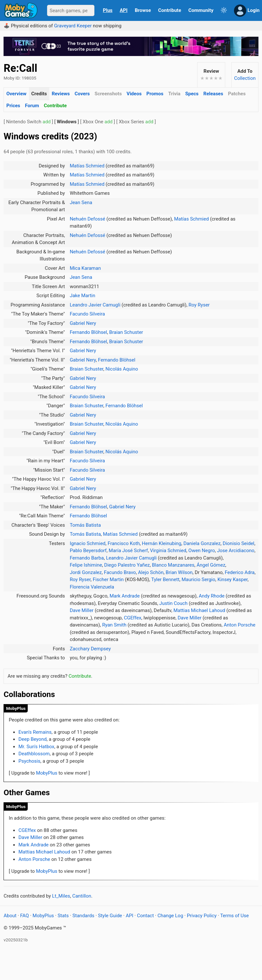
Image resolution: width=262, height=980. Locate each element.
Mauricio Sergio (198, 580)
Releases (213, 94)
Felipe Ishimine (86, 565)
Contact (145, 916)
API (124, 10)
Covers (82, 94)
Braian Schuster (126, 332)
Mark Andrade (125, 596)
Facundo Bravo (120, 572)
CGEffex (132, 618)
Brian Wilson (179, 572)
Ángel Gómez (211, 565)
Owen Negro (202, 551)
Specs (192, 94)
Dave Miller (82, 610)
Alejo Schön (151, 572)
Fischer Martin (108, 580)
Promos (155, 94)
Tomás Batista (85, 525)
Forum (32, 106)
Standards (83, 916)
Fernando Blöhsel (88, 332)
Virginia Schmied (168, 551)
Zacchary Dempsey (90, 649)
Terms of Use (234, 916)
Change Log (170, 916)
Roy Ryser (199, 305)
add (47, 122)
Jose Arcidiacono (236, 551)
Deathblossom (34, 754)
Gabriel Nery (83, 323)
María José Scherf (128, 551)
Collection (245, 78)
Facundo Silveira (87, 314)
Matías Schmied (87, 166)
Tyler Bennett (165, 580)
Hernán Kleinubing (161, 543)
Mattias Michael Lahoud (199, 610)
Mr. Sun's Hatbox (36, 747)
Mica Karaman (85, 268)
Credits (39, 94)
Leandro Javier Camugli (95, 305)
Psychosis (29, 761)
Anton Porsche (239, 625)
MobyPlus (16, 708)
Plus (108, 10)
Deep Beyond (32, 739)
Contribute (55, 106)
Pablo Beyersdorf (88, 551)
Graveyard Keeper (73, 26)
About (10, 916)
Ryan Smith (114, 625)
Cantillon (82, 896)
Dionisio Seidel (238, 543)
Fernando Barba (87, 558)
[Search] (71, 10)
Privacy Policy (202, 916)
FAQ (25, 916)
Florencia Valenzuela (92, 587)
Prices (13, 106)
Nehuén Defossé (87, 219)
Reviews (61, 94)
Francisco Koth (124, 543)
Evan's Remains (35, 732)
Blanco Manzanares (173, 565)
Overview (16, 94)
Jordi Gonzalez (86, 572)
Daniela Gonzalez (202, 543)
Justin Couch (173, 603)
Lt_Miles (61, 896)
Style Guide (110, 916)
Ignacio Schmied (87, 543)
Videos (134, 94)
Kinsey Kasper (233, 580)
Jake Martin (82, 296)
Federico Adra (240, 572)
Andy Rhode (212, 596)
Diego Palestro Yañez (127, 565)
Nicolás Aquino (122, 369)
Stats (63, 916)
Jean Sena (81, 203)
